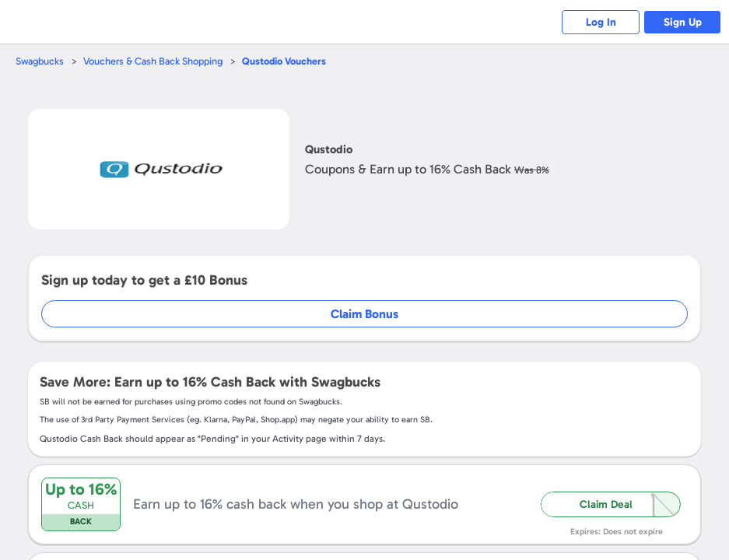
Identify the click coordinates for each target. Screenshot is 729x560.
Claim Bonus (364, 314)
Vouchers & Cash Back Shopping (153, 61)
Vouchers (284, 61)
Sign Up (683, 22)
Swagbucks (40, 61)
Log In (601, 22)
